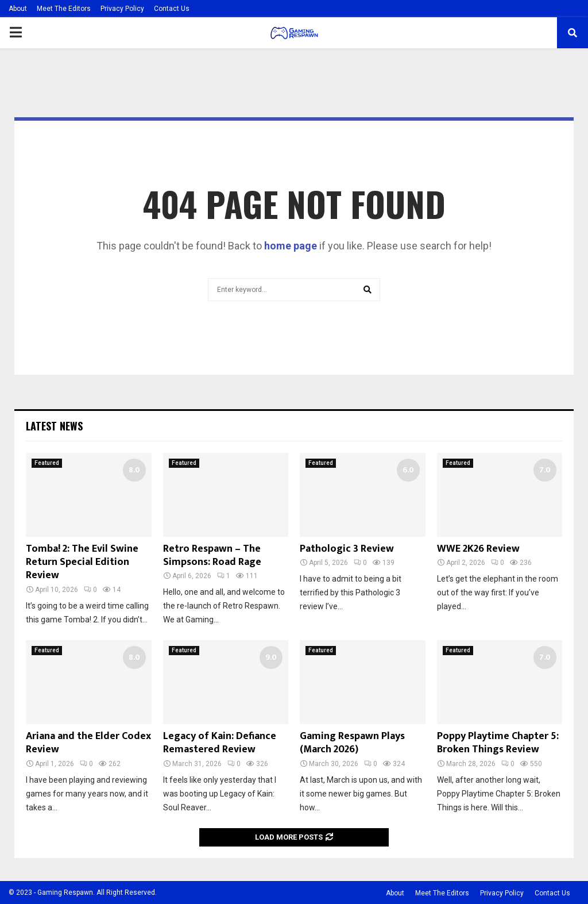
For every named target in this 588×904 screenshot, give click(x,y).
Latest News (54, 426)
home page (291, 246)
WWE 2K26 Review (478, 549)
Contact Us (172, 9)
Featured (47, 463)
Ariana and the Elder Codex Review (88, 743)
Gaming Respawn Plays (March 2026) (352, 743)
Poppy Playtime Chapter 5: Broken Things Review (498, 743)
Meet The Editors (64, 9)
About (18, 9)
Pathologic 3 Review (347, 549)
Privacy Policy (122, 9)
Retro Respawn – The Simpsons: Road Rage (212, 555)
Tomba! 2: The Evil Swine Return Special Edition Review (82, 562)
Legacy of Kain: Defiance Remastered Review (220, 743)
